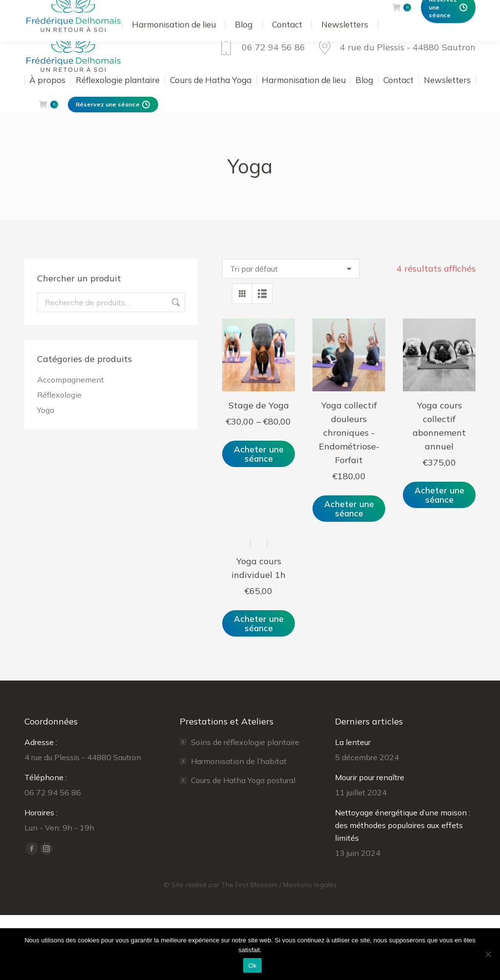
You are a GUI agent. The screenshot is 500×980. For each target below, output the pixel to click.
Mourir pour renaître (370, 777)
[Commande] (291, 269)
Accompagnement (71, 380)
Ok (252, 966)
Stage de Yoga (259, 405)
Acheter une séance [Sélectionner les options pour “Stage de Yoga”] (259, 454)
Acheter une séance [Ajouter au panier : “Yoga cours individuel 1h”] (259, 623)
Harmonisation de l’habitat (239, 761)
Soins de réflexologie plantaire (245, 742)
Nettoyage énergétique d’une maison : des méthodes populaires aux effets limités (403, 825)
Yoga (46, 410)
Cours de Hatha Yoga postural (243, 780)
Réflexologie (59, 395)
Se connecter (278, 10)
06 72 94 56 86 (260, 47)
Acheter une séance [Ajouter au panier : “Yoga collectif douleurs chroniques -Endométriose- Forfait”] (349, 509)
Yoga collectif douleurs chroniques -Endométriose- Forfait (349, 433)
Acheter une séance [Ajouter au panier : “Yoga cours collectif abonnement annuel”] (439, 495)
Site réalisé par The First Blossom (224, 885)
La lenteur (353, 742)
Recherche (175, 302)
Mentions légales (310, 885)
